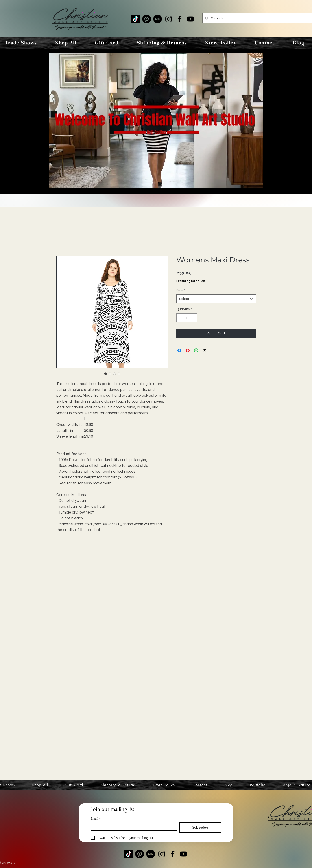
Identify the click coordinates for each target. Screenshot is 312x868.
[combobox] (216, 299)
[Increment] (193, 318)
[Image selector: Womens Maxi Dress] (106, 374)
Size (181, 290)
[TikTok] (136, 19)
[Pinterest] (147, 19)
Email (96, 819)
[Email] (132, 826)
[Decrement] (180, 318)
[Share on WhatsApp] (196, 350)
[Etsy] (158, 19)
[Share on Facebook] (179, 350)
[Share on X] (205, 350)
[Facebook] (180, 19)
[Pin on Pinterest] (188, 350)
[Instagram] (169, 19)
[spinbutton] (187, 318)
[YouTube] (191, 19)
